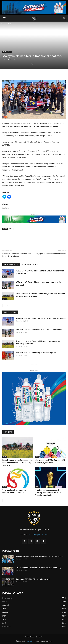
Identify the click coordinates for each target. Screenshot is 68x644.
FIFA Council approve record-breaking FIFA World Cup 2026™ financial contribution (48, 493)
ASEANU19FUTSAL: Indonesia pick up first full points (36, 353)
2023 (9, 24)
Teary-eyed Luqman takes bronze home (50, 254)
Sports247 (30, 641)
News (9, 52)
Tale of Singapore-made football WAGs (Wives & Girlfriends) (39, 568)
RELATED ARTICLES (11, 265)
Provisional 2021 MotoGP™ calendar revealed (33, 579)
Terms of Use (29, 637)
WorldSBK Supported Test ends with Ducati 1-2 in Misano (17, 255)
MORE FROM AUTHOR (30, 265)
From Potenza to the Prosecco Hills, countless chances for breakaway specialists (18, 463)
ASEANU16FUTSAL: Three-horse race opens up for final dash (39, 330)
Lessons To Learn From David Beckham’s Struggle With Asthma (40, 556)
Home (3, 24)
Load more (34, 364)
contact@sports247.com (39, 534)
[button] (4, 18)
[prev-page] (4, 305)
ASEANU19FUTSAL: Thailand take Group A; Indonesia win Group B (41, 318)
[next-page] (8, 305)
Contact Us (40, 637)
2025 (4, 276)
